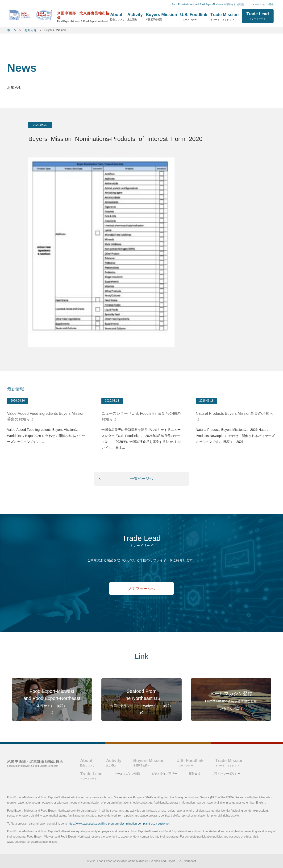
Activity (135, 17)
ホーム (60, 16)
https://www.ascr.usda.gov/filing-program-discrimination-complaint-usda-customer (119, 824)
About (117, 17)
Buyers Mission (161, 17)
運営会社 (195, 774)
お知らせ (30, 30)
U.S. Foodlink (194, 17)
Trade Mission (225, 17)
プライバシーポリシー (226, 774)
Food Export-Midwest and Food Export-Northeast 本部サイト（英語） (209, 4)
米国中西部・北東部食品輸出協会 (35, 763)
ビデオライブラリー (164, 774)
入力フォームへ (142, 589)
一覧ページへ (141, 479)
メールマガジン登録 (263, 4)
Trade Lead (258, 16)
